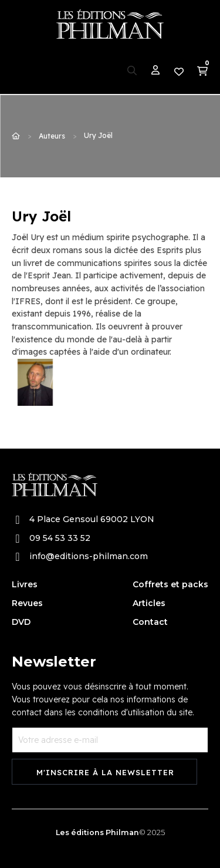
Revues (27, 603)
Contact (150, 622)
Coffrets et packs (170, 584)
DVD (21, 622)
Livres (25, 584)
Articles (149, 603)
